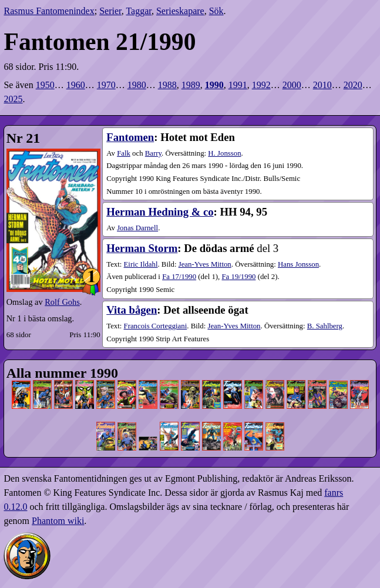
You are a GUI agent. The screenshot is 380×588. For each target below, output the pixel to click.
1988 (167, 85)
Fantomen (130, 137)
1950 (45, 85)
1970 (106, 85)
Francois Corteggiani (156, 326)
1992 (261, 85)
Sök (216, 11)
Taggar (139, 11)
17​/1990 (179, 277)
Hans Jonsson (298, 264)
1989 (191, 85)
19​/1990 (238, 277)
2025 (13, 99)
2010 (322, 85)
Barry (153, 153)
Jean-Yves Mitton (205, 264)
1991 (238, 85)
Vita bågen (132, 310)
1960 (76, 85)
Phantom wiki (58, 521)
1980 (137, 85)
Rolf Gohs (62, 302)
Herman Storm (142, 248)
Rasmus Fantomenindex (49, 11)
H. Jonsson (224, 153)
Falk (124, 153)
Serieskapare (180, 11)
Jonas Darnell (137, 228)
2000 (292, 85)
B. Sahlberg (325, 326)
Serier (110, 11)
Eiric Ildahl (141, 264)
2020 (353, 85)
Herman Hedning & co (160, 212)
